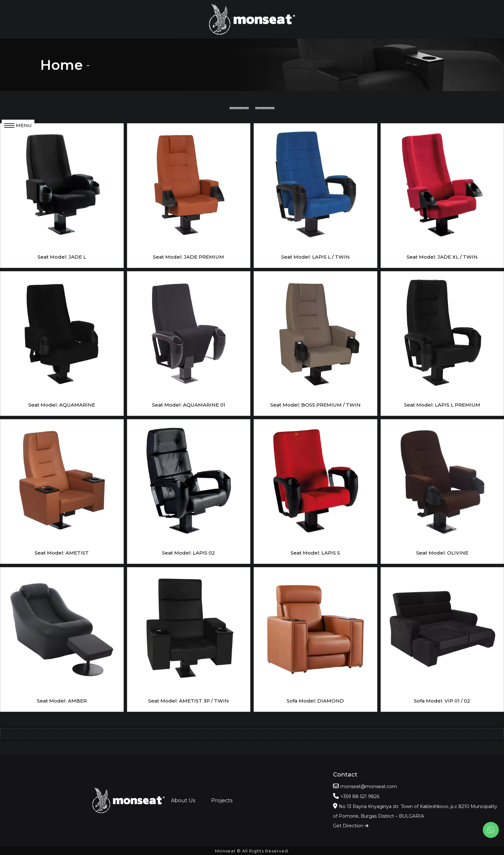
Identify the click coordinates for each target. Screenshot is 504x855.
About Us (183, 800)
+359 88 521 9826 (360, 796)
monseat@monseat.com (369, 786)
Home (62, 65)
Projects (222, 800)
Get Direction (351, 826)
